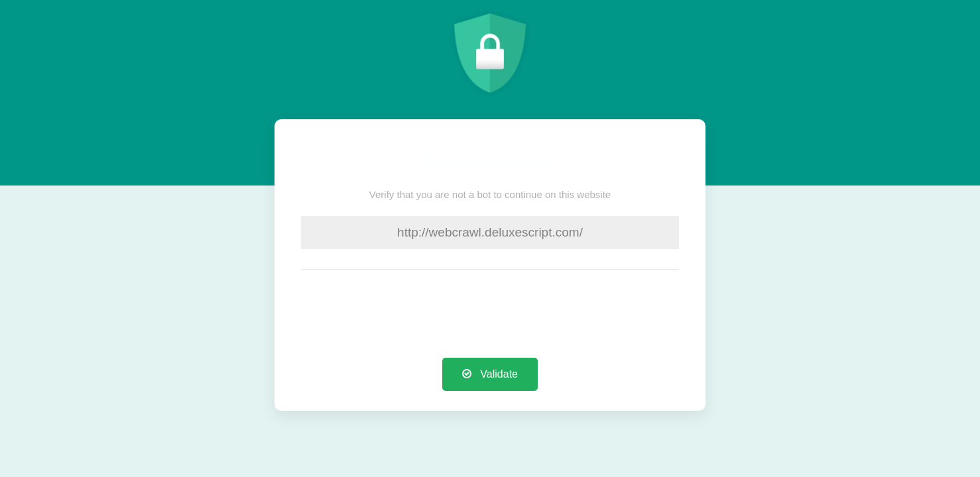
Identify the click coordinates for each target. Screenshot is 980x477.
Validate (490, 374)
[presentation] (490, 316)
